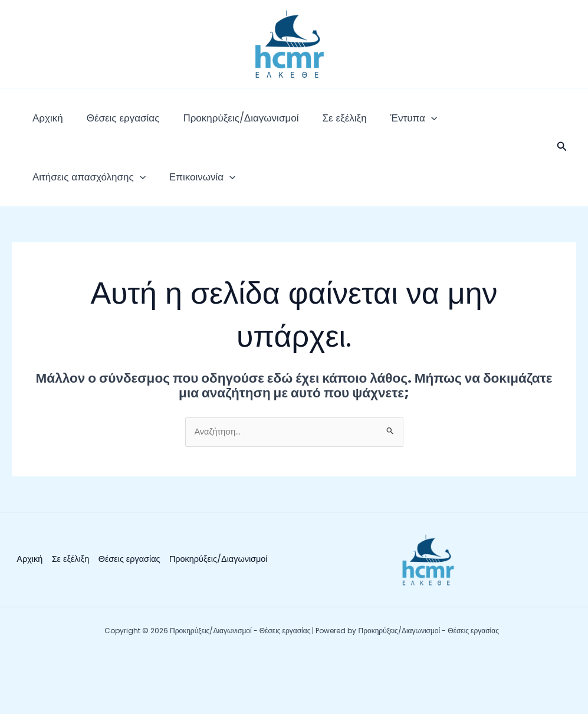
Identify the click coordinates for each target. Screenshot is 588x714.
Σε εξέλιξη (303, 124)
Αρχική (42, 124)
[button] (562, 159)
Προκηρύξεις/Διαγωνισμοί (211, 124)
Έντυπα (361, 124)
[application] (378, 124)
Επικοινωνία (60, 195)
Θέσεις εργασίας (106, 124)
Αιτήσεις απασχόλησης (452, 124)
